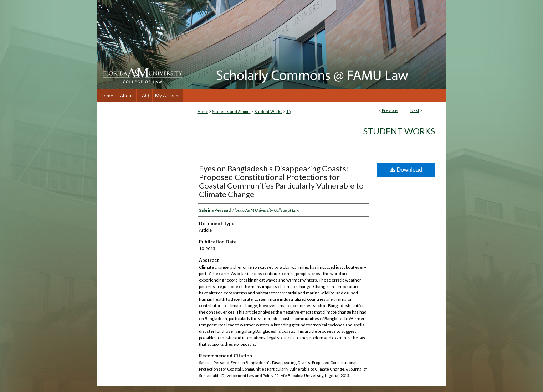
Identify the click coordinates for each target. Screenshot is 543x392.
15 (288, 111)
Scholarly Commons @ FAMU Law (314, 45)
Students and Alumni (231, 111)
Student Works (268, 111)
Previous (390, 110)
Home (203, 111)
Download (406, 170)
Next (415, 110)
